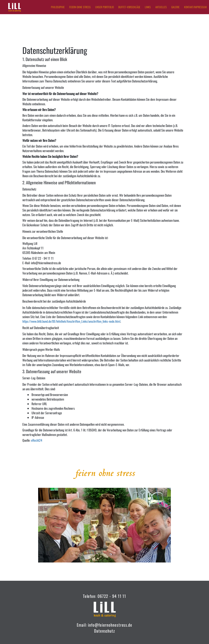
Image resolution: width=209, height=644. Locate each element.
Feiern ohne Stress (80, 7)
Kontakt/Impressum (195, 7)
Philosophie (58, 7)
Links (148, 7)
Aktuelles (161, 7)
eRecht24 (37, 440)
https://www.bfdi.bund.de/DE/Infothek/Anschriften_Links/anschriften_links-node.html (71, 321)
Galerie (175, 7)
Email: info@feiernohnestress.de (104, 625)
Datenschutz (104, 631)
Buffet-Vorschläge (129, 7)
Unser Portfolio (104, 7)
